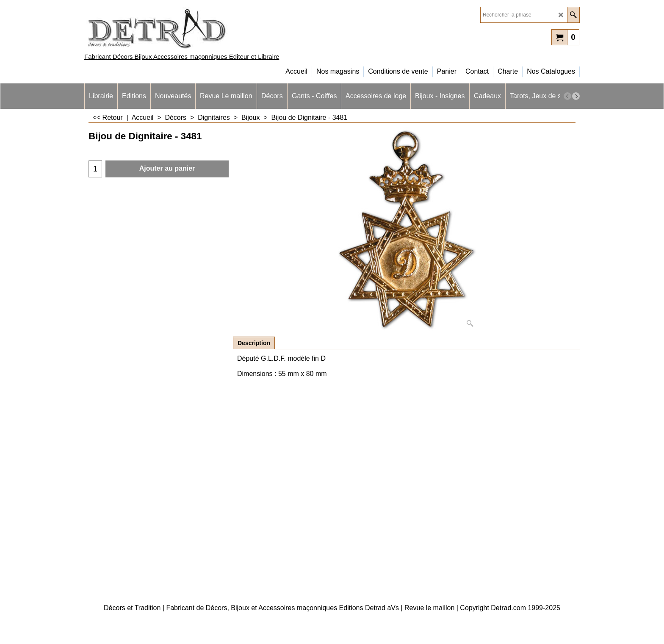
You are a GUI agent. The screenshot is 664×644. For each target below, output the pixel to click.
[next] (576, 96)
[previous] (567, 96)
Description (254, 343)
